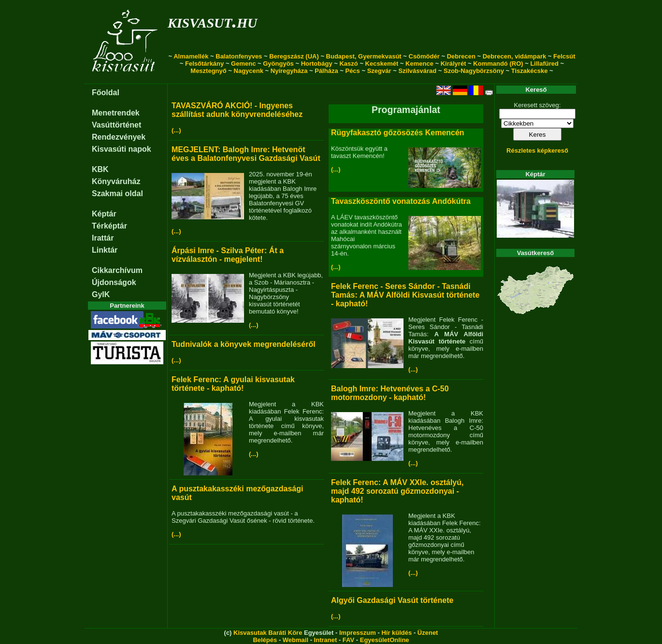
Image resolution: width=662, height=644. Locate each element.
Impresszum (358, 633)
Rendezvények (119, 137)
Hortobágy (317, 64)
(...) (176, 130)
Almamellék (191, 56)
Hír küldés (396, 633)
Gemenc (243, 64)
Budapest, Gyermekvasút (364, 56)
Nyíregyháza (289, 71)
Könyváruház (116, 181)
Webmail (295, 640)
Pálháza (326, 71)
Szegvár (379, 71)
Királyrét (453, 64)
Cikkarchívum (117, 270)
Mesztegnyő (208, 71)
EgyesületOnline (385, 640)
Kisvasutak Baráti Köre (268, 633)
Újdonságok (114, 282)
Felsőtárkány (204, 64)
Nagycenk (249, 71)
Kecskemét (382, 64)
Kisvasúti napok (122, 149)
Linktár (105, 250)
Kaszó (348, 64)
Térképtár (109, 226)
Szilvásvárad (417, 71)
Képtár (104, 214)
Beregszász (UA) (294, 56)
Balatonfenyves (239, 56)
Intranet (326, 640)
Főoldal (106, 93)
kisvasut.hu (212, 21)
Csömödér (424, 56)
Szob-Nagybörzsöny (474, 71)
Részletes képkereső (537, 150)
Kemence (419, 64)
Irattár (103, 238)
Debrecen (461, 56)
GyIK (101, 294)
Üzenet (428, 633)
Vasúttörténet (116, 125)
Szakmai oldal (117, 193)
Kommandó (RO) (498, 64)
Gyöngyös (278, 64)
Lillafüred (544, 64)
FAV (348, 640)
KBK (100, 169)
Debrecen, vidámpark (515, 56)
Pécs (352, 71)
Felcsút (564, 56)
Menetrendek (116, 113)
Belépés (265, 640)
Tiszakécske (530, 71)
